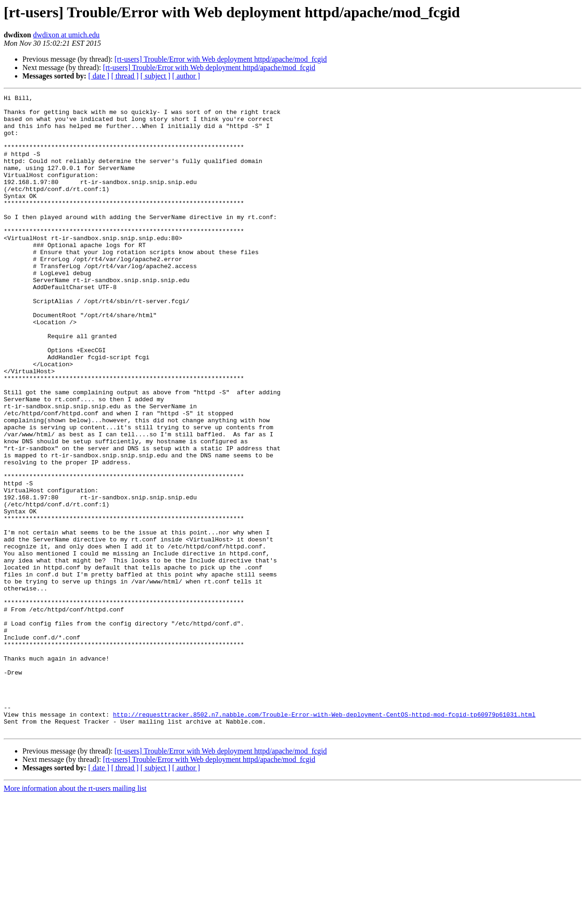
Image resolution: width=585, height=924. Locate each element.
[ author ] (186, 76)
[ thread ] (125, 76)
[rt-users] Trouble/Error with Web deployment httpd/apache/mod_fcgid (221, 59)
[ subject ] (155, 76)
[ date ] (99, 76)
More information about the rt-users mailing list (75, 916)
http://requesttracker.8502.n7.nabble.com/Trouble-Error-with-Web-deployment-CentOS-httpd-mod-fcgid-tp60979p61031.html (324, 839)
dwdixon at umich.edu (67, 35)
